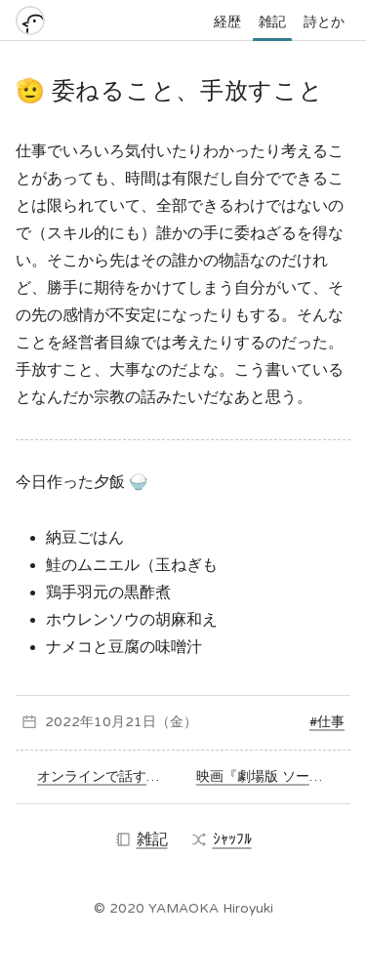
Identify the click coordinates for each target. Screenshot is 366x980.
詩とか (324, 22)
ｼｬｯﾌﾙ (222, 839)
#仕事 (327, 722)
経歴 (227, 22)
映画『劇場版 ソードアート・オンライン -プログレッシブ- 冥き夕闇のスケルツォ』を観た (270, 776)
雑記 (272, 22)
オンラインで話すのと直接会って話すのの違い (103, 776)
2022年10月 (85, 722)
